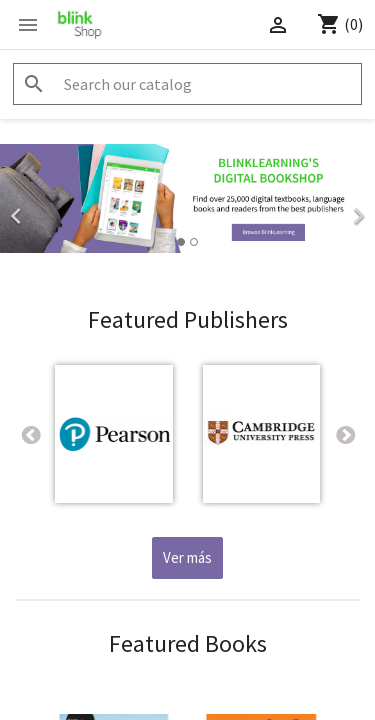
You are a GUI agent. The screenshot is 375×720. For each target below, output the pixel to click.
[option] (187, 198)
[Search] (187, 84)
